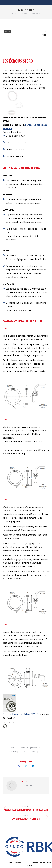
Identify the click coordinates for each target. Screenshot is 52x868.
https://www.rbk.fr (27, 786)
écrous (26, 752)
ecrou (20, 752)
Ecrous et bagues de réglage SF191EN (21, 714)
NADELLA (34, 752)
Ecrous (8, 31)
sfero (41, 752)
